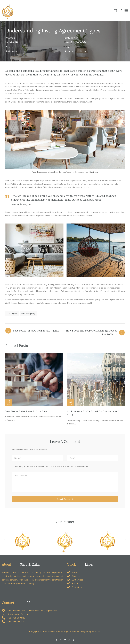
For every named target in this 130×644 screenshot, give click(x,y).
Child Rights (12, 313)
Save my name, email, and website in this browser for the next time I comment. (52, 466)
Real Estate (81, 42)
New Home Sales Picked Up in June (26, 411)
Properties (70, 42)
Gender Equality (28, 313)
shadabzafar (11, 51)
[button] (4, 540)
